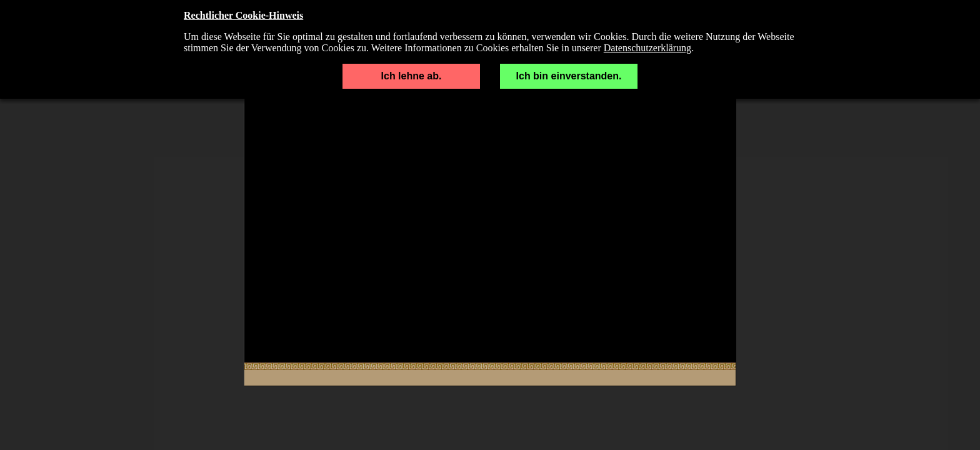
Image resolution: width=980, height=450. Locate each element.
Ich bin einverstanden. (569, 76)
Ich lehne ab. (412, 76)
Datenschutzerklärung (647, 48)
